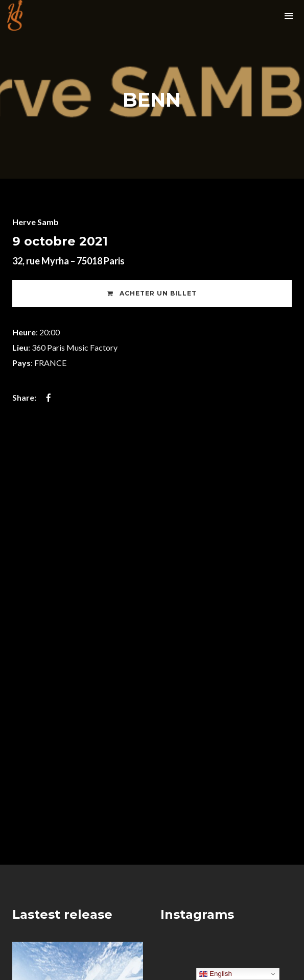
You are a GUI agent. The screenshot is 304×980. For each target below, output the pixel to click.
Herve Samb (36, 222)
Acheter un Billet (152, 293)
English (215, 974)
